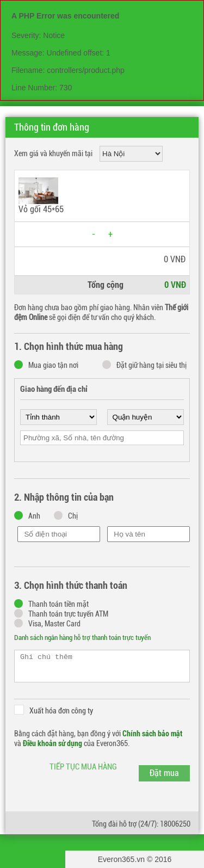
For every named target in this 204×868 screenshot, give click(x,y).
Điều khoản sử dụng (52, 743)
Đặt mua (164, 773)
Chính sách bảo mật (152, 734)
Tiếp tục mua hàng (83, 767)
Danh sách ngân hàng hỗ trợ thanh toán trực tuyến (82, 638)
